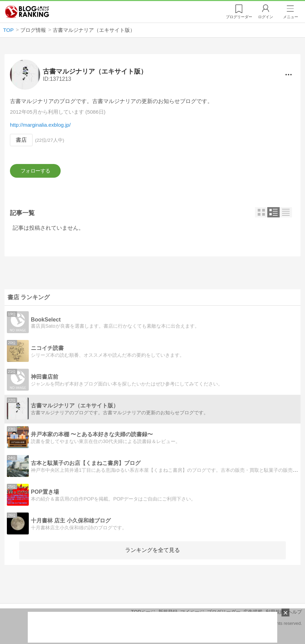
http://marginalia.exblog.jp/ (40, 125)
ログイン (266, 17)
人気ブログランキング (27, 12)
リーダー (239, 17)
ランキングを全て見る (152, 552)
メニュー (291, 17)
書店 (21, 140)
